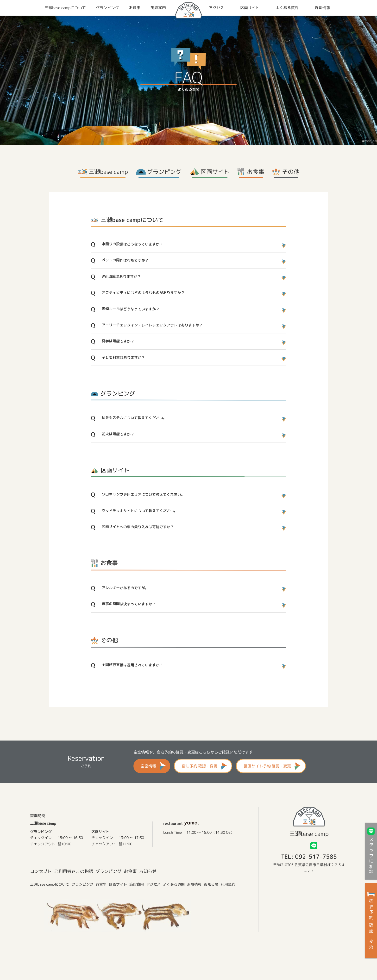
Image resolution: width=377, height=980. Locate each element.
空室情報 (148, 766)
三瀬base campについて (50, 884)
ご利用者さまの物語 (74, 871)
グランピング (164, 172)
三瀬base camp (108, 172)
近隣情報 (194, 885)
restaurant (181, 823)
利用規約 (228, 885)
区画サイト (215, 172)
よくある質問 (174, 885)
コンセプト (41, 871)
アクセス (153, 885)
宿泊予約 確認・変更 (200, 766)
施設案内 (137, 885)
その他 (291, 172)
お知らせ (148, 871)
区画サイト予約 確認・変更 (267, 766)
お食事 (256, 172)
